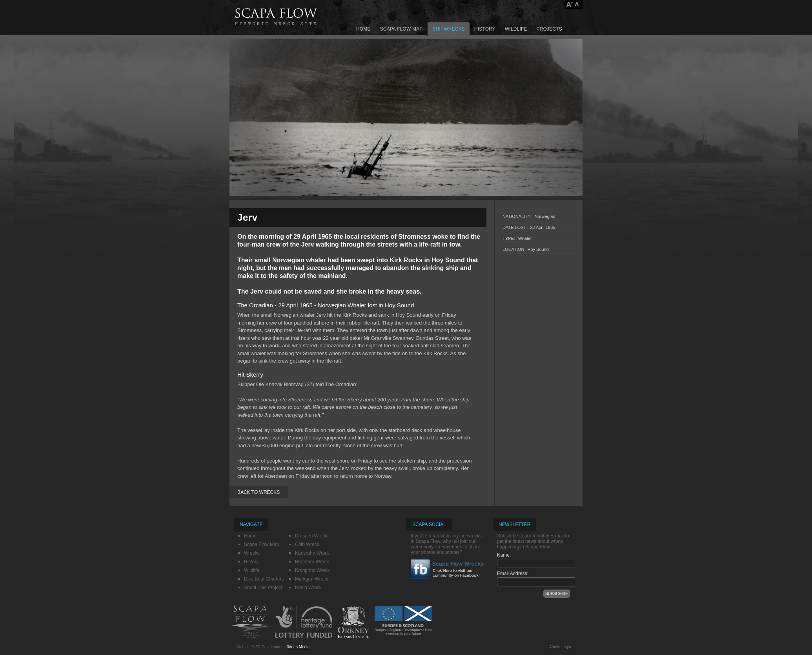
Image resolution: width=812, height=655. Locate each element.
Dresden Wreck (311, 536)
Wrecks (252, 553)
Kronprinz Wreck (312, 570)
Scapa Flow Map (401, 29)
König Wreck (308, 588)
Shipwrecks (448, 29)
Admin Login (560, 647)
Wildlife (516, 29)
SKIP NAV (331, 0)
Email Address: (513, 573)
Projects (549, 29)
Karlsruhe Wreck (312, 553)
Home (363, 29)
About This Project (263, 588)
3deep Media (298, 647)
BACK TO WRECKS (259, 492)
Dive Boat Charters (264, 579)
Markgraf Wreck (311, 579)
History (485, 29)
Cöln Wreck (307, 544)
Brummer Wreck (312, 562)
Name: (504, 555)
